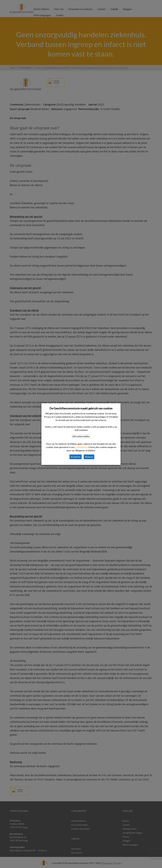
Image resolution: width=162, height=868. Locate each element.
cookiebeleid (81, 447)
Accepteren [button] (76, 457)
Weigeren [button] (89, 457)
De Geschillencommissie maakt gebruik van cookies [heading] (81, 408)
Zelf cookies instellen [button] (81, 436)
